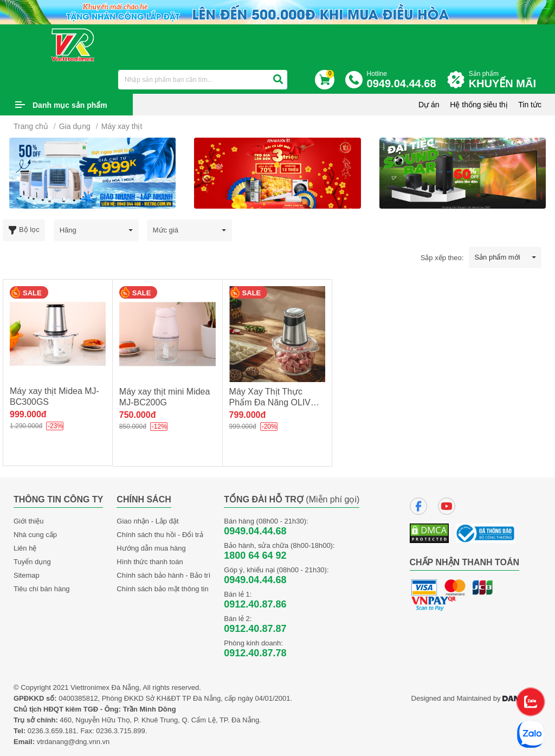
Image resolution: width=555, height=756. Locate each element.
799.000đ (248, 415)
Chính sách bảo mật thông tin (162, 589)
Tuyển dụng (32, 562)
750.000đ (138, 415)
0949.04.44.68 (255, 531)
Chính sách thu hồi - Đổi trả (160, 535)
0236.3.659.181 (52, 731)
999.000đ (28, 414)
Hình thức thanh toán (150, 562)
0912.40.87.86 (255, 604)
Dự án (429, 105)
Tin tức (530, 105)
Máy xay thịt (122, 126)
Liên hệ (25, 548)
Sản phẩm (505, 80)
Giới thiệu (28, 521)
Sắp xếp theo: (442, 258)
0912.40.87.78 (255, 653)
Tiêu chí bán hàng (42, 589)
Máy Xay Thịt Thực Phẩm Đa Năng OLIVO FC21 (273, 402)
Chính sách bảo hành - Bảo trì (163, 575)
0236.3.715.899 (120, 731)
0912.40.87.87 (255, 629)
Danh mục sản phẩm (70, 105)
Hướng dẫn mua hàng (151, 548)
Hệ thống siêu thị (479, 105)
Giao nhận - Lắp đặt (147, 521)
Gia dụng (75, 126)
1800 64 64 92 (255, 555)
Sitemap (27, 575)
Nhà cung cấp (35, 535)
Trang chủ (31, 126)
